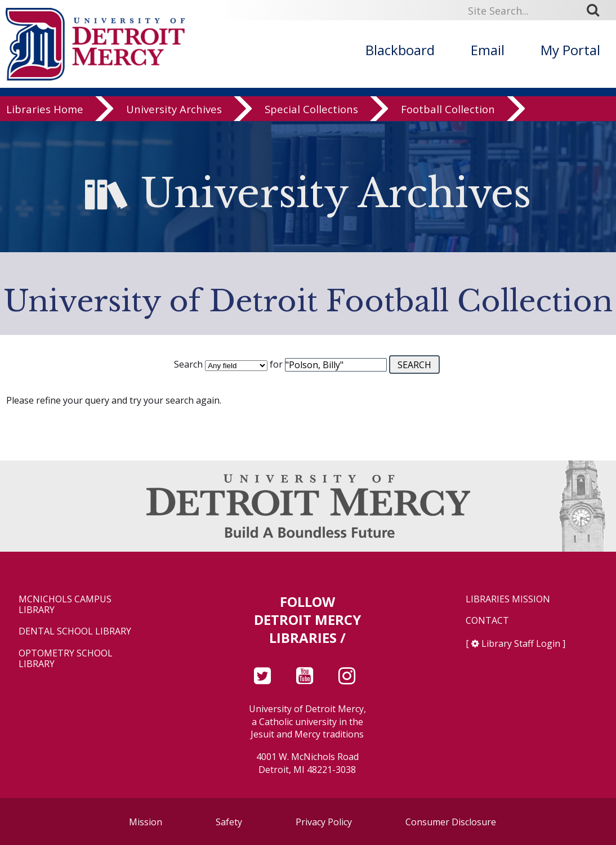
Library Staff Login (521, 643)
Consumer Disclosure (451, 822)
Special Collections (311, 109)
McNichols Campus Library (65, 605)
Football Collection (448, 109)
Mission (146, 822)
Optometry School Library (66, 659)
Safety (229, 822)
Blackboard (400, 50)
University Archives (174, 109)
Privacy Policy (324, 822)
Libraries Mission (508, 599)
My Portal (570, 50)
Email (488, 50)
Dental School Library (75, 631)
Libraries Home (45, 109)
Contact (487, 621)
